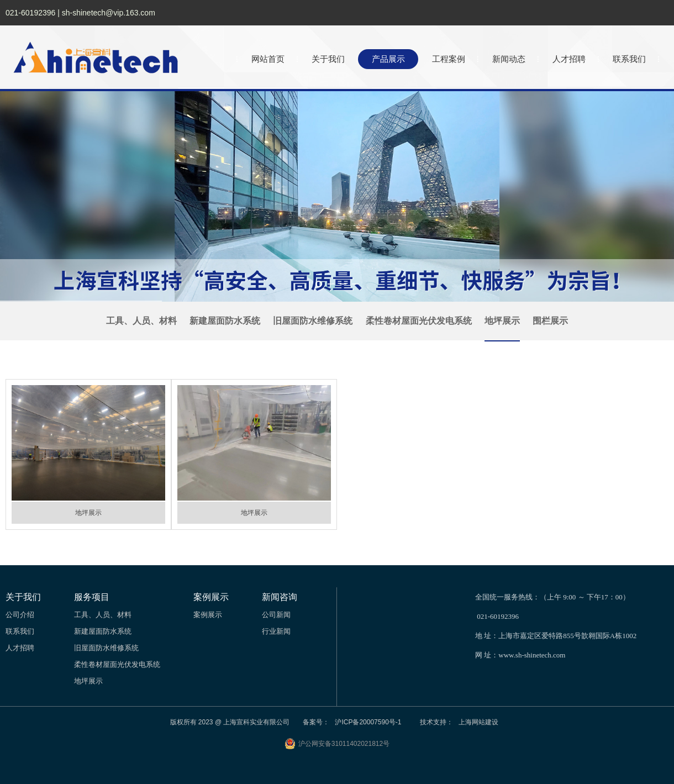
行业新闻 (276, 631)
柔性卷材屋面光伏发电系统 (419, 321)
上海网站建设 (478, 722)
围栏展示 (550, 321)
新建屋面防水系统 (225, 321)
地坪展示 (502, 321)
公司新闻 (276, 615)
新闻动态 (509, 59)
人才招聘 (569, 59)
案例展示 (208, 615)
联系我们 (629, 59)
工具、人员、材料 (141, 321)
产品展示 (388, 59)
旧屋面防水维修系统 (313, 321)
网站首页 (268, 59)
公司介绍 (20, 615)
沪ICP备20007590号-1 (368, 722)
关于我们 (328, 59)
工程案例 (449, 59)
